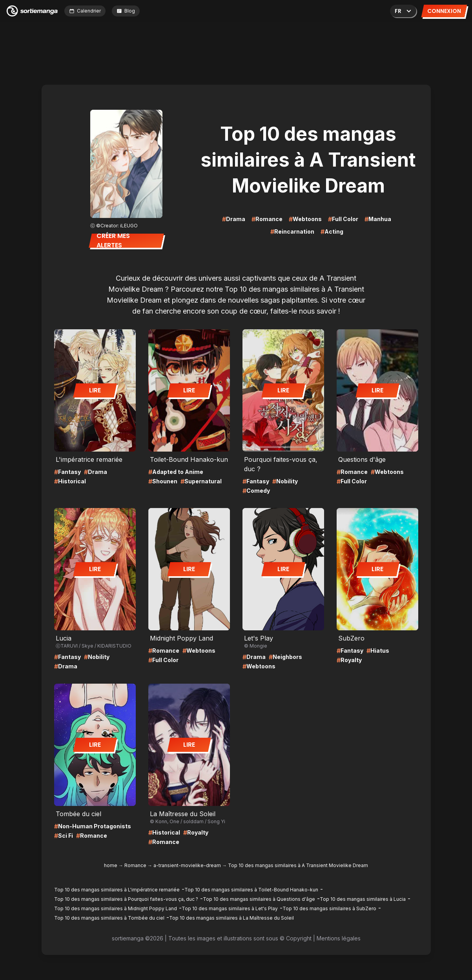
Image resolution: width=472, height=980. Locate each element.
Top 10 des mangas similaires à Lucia (363, 899)
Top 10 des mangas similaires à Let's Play (230, 908)
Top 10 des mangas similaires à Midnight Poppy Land (116, 908)
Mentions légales (339, 938)
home (111, 865)
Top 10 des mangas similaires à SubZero (329, 908)
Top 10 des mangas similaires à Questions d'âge (259, 899)
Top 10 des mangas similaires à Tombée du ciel (109, 918)
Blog (126, 11)
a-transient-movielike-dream (187, 865)
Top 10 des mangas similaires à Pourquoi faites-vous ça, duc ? (126, 899)
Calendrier (85, 11)
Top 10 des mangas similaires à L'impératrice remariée (117, 890)
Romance (135, 865)
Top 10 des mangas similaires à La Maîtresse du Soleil (231, 918)
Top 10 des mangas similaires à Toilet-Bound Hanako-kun (251, 890)
